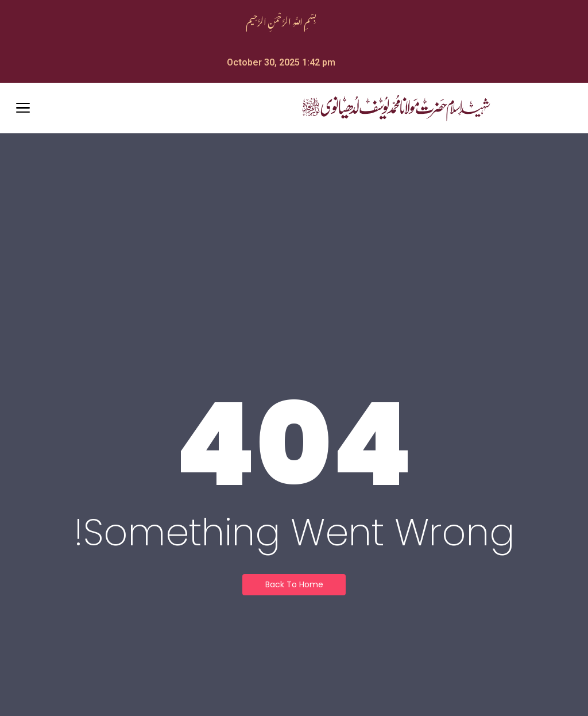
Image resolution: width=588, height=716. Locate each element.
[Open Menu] (23, 108)
